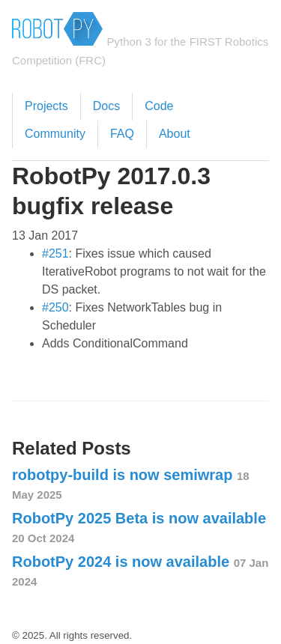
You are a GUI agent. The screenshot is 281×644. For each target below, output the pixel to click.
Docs (106, 106)
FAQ (122, 134)
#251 (55, 253)
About (175, 134)
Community (55, 134)
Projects (46, 106)
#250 (55, 307)
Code (159, 106)
